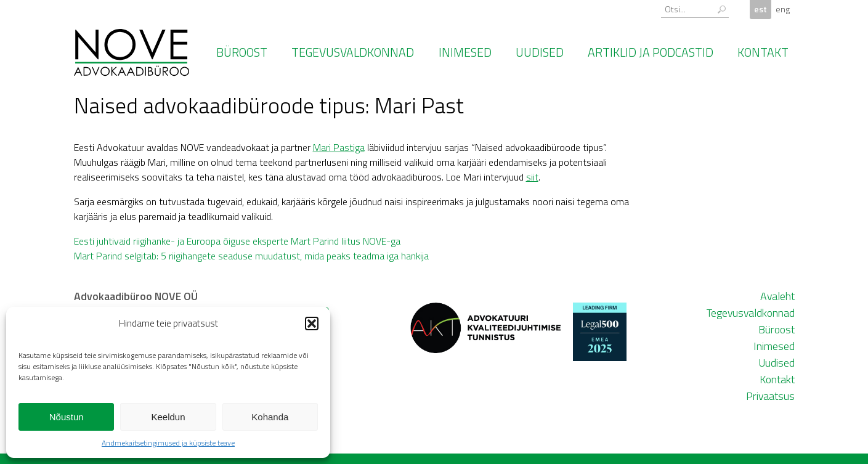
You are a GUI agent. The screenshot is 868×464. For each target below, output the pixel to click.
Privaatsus (770, 396)
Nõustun (67, 417)
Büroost (242, 52)
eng (783, 9)
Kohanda (270, 417)
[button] (312, 324)
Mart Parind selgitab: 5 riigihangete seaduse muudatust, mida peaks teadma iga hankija (251, 256)
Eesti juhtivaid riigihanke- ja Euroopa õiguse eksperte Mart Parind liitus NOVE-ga (237, 241)
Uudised (540, 52)
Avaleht (777, 296)
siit (532, 177)
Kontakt (763, 52)
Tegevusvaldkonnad (353, 52)
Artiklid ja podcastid (651, 52)
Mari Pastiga (339, 147)
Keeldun (168, 417)
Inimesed (465, 52)
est (761, 9)
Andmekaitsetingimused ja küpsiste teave (168, 443)
